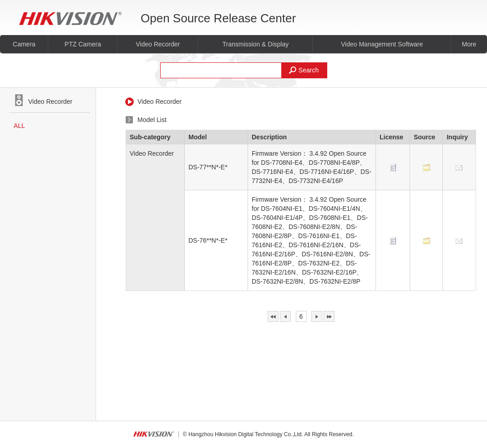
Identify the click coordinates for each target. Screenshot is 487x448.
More (469, 44)
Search (304, 70)
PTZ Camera (83, 44)
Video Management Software (382, 44)
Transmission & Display (255, 44)
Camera (24, 44)
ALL (19, 126)
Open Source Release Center (157, 18)
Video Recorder (158, 44)
